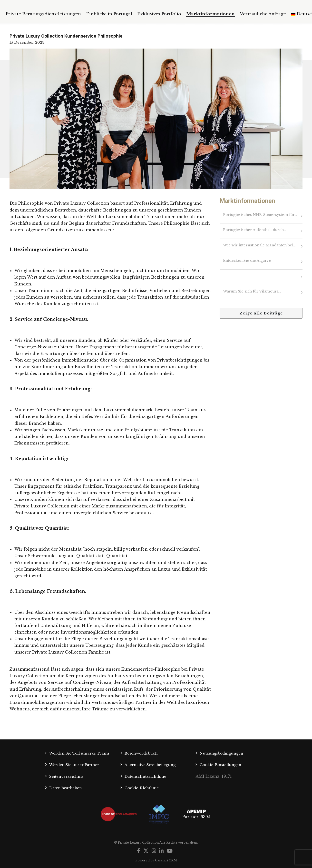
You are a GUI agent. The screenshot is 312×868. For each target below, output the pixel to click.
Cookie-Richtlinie (142, 788)
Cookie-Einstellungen (220, 765)
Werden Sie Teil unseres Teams (79, 753)
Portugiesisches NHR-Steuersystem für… (260, 215)
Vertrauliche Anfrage (263, 14)
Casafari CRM (166, 860)
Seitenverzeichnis (66, 776)
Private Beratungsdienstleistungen (43, 14)
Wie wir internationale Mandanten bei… (259, 245)
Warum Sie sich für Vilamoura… (252, 291)
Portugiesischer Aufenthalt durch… (255, 230)
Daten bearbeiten (66, 788)
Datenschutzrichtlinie (145, 776)
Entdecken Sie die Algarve (247, 261)
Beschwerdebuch (141, 753)
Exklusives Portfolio (159, 14)
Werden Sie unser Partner (74, 765)
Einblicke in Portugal (109, 14)
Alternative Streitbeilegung (150, 765)
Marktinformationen (210, 14)
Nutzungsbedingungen (221, 753)
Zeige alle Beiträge (261, 313)
